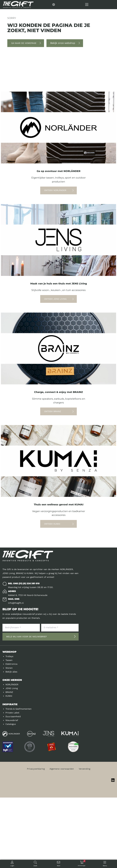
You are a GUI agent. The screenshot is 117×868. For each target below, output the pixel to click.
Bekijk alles (11, 742)
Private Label (12, 783)
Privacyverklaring (36, 839)
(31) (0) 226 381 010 (29, 654)
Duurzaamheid (13, 787)
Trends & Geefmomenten (19, 779)
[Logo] (18, 5)
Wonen (9, 738)
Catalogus (11, 794)
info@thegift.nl (16, 673)
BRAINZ (9, 763)
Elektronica (11, 734)
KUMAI (9, 766)
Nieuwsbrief (12, 791)
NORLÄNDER (12, 755)
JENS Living (12, 759)
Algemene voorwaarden (62, 839)
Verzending (84, 839)
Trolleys (9, 727)
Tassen (9, 731)
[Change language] (65, 5)
